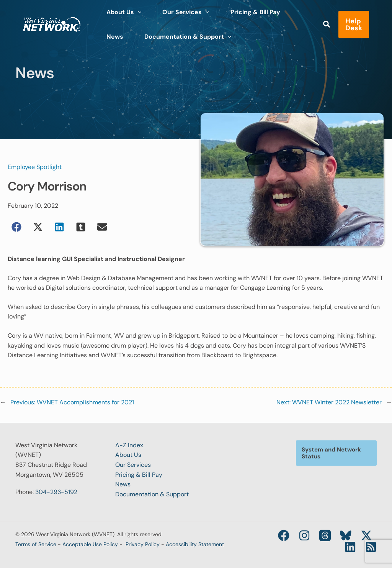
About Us (128, 455)
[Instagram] (304, 535)
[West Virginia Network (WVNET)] (52, 19)
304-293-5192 (56, 492)
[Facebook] (284, 535)
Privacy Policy (143, 544)
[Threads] (325, 535)
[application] (135, 10)
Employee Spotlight (35, 167)
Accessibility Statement (195, 544)
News (123, 484)
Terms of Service (36, 544)
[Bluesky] (346, 535)
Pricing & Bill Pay (139, 475)
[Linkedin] (350, 547)
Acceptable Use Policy (90, 544)
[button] (327, 21)
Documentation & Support (152, 494)
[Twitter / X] (366, 535)
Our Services (133, 465)
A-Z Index (129, 445)
